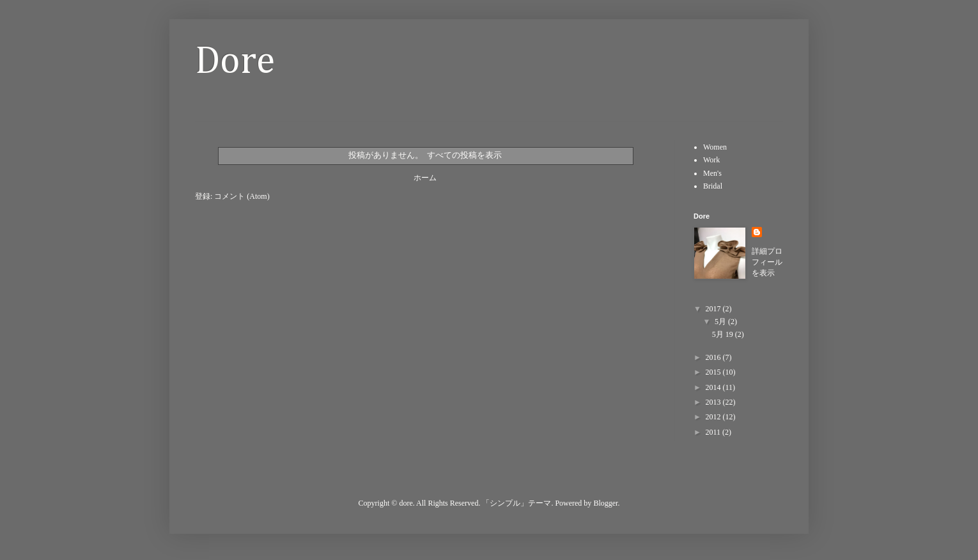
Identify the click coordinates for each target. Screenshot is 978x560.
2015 (714, 372)
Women (715, 147)
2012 (714, 417)
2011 (714, 432)
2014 (714, 387)
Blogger (605, 503)
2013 (714, 402)
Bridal (713, 186)
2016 (714, 357)
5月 (721, 322)
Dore (235, 62)
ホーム (425, 178)
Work (711, 160)
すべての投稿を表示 (464, 155)
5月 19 (724, 334)
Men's (712, 173)
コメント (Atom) (242, 196)
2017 (714, 309)
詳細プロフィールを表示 (767, 262)
